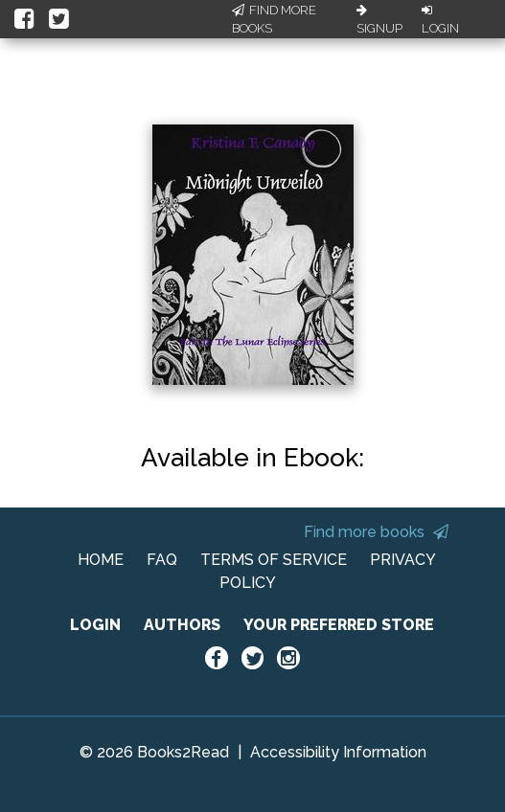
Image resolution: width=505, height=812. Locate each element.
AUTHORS (182, 625)
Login (440, 20)
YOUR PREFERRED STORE (339, 625)
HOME (101, 560)
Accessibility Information (338, 752)
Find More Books (274, 20)
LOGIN (95, 625)
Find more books (376, 532)
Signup (379, 20)
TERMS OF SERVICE (274, 560)
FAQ (162, 560)
